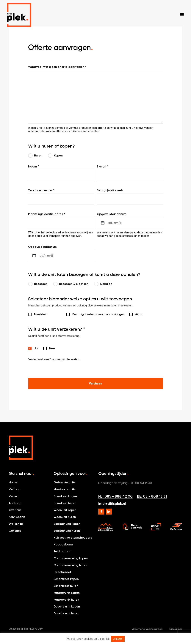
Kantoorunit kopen (67, 593)
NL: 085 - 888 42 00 (115, 496)
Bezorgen (38, 284)
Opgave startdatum (112, 214)
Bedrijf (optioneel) (110, 190)
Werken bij (16, 524)
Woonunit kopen (65, 510)
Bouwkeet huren (65, 503)
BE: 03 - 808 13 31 (152, 496)
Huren (35, 156)
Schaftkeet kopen (66, 579)
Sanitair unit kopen (67, 524)
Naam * (34, 166)
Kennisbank (17, 517)
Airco (139, 314)
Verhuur (14, 496)
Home (13, 482)
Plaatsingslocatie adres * (47, 214)
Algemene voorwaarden (147, 629)
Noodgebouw (63, 544)
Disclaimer (176, 629)
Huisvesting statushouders (73, 538)
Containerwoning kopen (71, 558)
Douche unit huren (66, 613)
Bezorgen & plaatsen (71, 284)
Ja (31, 348)
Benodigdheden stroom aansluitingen (95, 314)
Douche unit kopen (67, 606)
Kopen (55, 156)
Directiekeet (62, 572)
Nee (46, 348)
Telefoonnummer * (41, 190)
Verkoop (15, 489)
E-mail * (102, 166)
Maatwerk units (65, 489)
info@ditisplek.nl (112, 504)
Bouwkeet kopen (65, 496)
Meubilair (40, 314)
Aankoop (15, 503)
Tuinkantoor (62, 551)
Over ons (15, 510)
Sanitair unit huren (67, 531)
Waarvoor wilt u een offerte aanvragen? (57, 67)
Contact (15, 531)
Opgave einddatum (42, 247)
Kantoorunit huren (66, 600)
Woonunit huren (65, 517)
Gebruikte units (65, 482)
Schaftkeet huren (66, 586)
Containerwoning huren (70, 565)
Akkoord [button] (118, 639)
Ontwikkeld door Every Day (26, 629)
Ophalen (103, 284)
